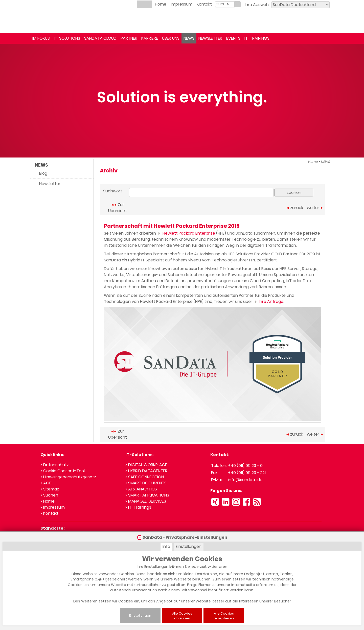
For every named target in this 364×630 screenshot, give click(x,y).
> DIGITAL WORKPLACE (146, 465)
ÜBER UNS (171, 38)
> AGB (46, 483)
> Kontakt (49, 513)
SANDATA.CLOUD (100, 38)
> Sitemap (50, 489)
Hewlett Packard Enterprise (186, 233)
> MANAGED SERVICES (146, 501)
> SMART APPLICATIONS (147, 495)
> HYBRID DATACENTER (146, 471)
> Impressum (53, 507)
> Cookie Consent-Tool (63, 471)
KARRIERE (150, 38)
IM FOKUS (41, 38)
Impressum (182, 4)
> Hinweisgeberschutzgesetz (68, 477)
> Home (48, 501)
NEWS (189, 38)
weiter (315, 208)
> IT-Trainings (138, 507)
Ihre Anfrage (268, 301)
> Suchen (49, 495)
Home (161, 4)
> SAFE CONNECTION (145, 477)
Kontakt (204, 4)
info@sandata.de (245, 480)
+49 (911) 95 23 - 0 (245, 466)
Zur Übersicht (118, 208)
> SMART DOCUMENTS (146, 483)
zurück (295, 208)
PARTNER (129, 38)
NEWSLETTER (210, 38)
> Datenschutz (55, 465)
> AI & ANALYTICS (141, 489)
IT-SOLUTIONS (67, 38)
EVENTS (233, 38)
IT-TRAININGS (257, 38)
